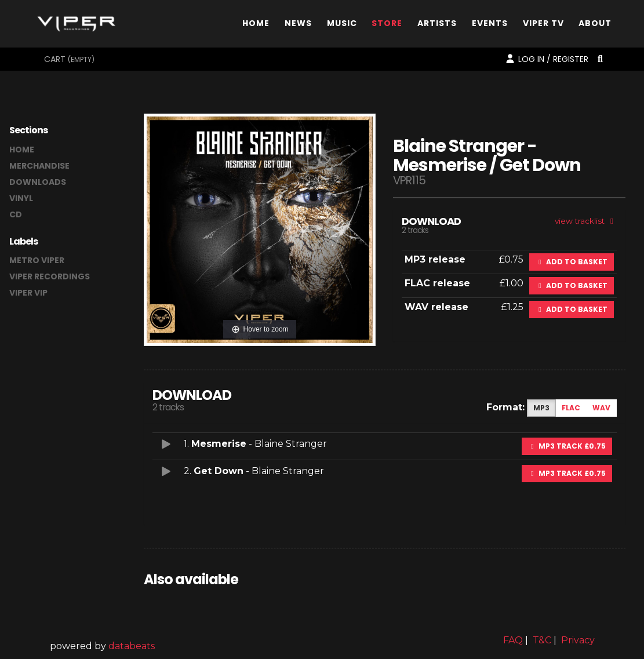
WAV (601, 408)
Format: (505, 407)
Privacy (578, 640)
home (22, 150)
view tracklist (586, 221)
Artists (437, 25)
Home (256, 25)
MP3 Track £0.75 (567, 446)
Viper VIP (28, 293)
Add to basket (572, 262)
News (298, 25)
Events (490, 25)
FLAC (571, 408)
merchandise (39, 166)
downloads (38, 182)
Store (387, 25)
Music (342, 25)
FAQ (513, 640)
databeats (132, 646)
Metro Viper (37, 260)
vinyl (21, 198)
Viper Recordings (50, 276)
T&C (542, 640)
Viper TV (543, 25)
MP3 (541, 408)
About (595, 25)
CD (16, 214)
